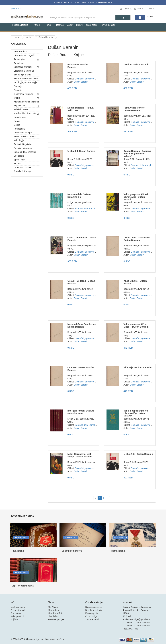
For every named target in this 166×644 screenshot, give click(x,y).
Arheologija (19, 59)
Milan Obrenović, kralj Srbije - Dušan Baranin (80, 455)
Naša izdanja (20, 117)
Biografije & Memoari (24, 71)
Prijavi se (127, 9)
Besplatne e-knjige (94, 610)
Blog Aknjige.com (94, 607)
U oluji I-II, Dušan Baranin (82, 151)
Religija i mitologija (23, 148)
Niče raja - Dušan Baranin (137, 367)
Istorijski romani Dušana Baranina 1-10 (81, 412)
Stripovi (17, 164)
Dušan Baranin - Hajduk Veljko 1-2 (81, 109)
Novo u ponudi (108, 25)
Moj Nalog (53, 607)
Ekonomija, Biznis (22, 75)
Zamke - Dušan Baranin (136, 64)
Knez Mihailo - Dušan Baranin (135, 282)
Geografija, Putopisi (23, 94)
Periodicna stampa (23, 133)
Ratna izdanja (118, 551)
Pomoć (140, 9)
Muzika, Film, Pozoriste (25, 113)
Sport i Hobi (19, 160)
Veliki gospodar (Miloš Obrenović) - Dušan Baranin (136, 197)
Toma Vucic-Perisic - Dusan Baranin (135, 109)
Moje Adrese (54, 610)
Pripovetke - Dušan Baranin (78, 66)
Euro (150, 9)
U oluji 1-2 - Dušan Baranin (138, 454)
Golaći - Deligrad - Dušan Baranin (81, 282)
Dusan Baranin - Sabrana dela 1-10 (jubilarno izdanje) (137, 154)
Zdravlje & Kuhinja (23, 171)
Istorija (17, 98)
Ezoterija (18, 86)
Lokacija (16, 9)
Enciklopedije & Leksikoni (26, 79)
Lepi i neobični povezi (23, 586)
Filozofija (18, 90)
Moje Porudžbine (56, 613)
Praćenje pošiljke (56, 619)
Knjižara (15, 619)
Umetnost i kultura (23, 167)
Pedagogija (19, 129)
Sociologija (19, 156)
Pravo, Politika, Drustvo (25, 136)
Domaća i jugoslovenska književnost (92, 79)
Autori (70, 25)
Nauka (17, 121)
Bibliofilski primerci (23, 67)
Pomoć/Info (16, 613)
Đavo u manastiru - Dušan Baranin (82, 239)
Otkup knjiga (91, 616)
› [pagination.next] (108, 498)
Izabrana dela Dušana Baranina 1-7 (79, 196)
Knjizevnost (19, 106)
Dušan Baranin (46, 37)
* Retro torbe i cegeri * (25, 55)
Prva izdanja (18, 551)
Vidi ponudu (20, 538)
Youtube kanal (92, 619)
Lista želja (53, 616)
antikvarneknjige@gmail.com (136, 619)
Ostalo (17, 125)
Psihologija (19, 140)
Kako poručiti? (17, 616)
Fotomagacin (92, 613)
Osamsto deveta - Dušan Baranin (81, 369)
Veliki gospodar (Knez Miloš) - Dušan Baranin (136, 325)
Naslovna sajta (18, 607)
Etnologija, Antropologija (25, 82)
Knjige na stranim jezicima (26, 102)
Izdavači (60, 25)
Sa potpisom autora (72, 551)
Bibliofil (80, 25)
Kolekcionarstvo (22, 109)
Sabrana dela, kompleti (25, 152)
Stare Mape (92, 25)
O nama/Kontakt (18, 610)
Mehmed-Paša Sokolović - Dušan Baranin (82, 325)
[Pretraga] (123, 18)
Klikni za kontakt (143, 623)
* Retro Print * (20, 51)
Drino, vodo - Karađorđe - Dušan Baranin (137, 239)
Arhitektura (19, 63)
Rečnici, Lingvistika (23, 144)
